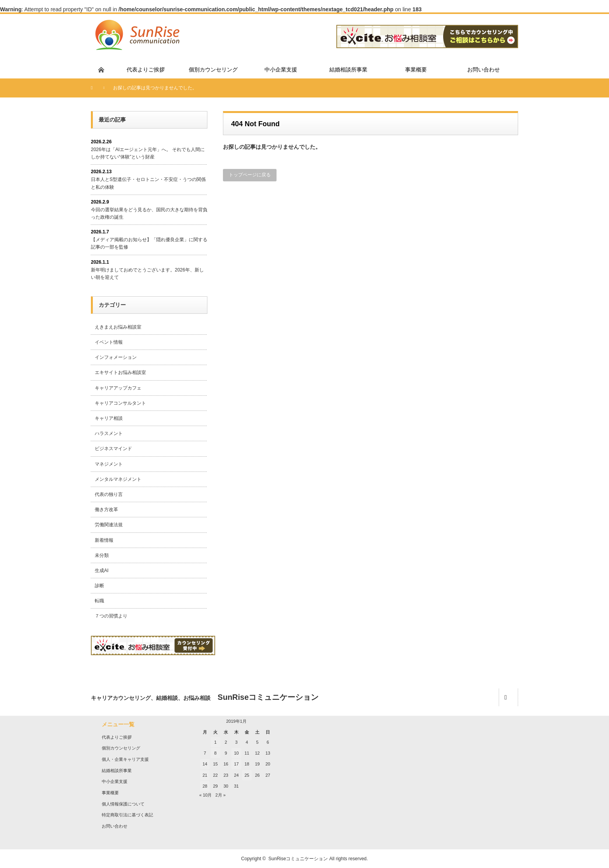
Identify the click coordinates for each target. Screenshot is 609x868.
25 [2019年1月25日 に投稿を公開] (247, 775)
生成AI (102, 571)
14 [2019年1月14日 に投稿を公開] (205, 764)
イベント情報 (109, 342)
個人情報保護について (123, 804)
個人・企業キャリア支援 (125, 759)
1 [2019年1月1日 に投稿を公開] (215, 742)
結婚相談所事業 (117, 771)
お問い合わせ (115, 826)
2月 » (221, 795)
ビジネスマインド (113, 449)
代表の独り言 (109, 494)
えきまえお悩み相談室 (118, 327)
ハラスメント (109, 433)
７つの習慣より (111, 616)
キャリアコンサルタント (120, 403)
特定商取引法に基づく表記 (127, 815)
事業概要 (110, 793)
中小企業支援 (115, 781)
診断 (99, 586)
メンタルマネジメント (118, 479)
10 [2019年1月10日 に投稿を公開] (236, 753)
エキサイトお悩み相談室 (120, 372)
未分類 (102, 555)
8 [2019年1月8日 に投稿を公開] (215, 753)
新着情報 (104, 540)
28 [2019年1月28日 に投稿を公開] (205, 786)
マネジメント (109, 464)
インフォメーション (116, 357)
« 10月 (205, 795)
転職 (99, 601)
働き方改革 (106, 510)
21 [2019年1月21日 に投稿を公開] (205, 775)
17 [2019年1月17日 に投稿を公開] (236, 764)
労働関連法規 (109, 525)
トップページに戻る (250, 175)
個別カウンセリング (121, 748)
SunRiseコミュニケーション (298, 859)
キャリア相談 (109, 418)
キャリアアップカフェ (118, 388)
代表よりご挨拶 (117, 737)
